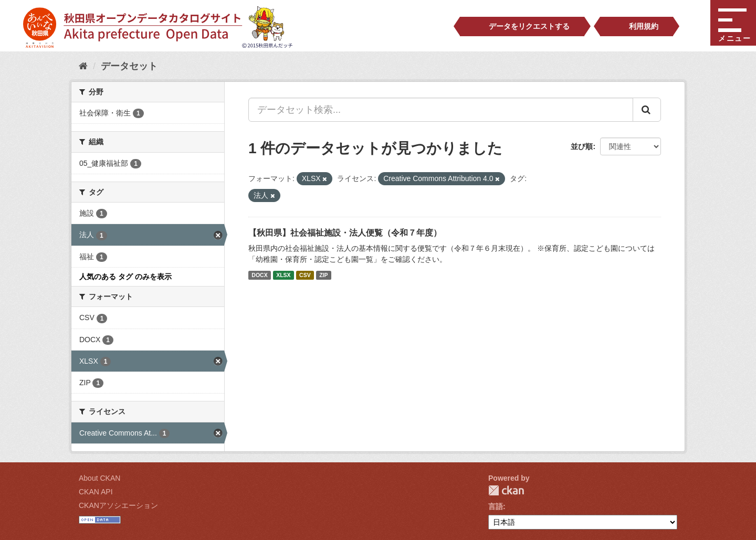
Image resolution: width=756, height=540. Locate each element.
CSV (305, 275)
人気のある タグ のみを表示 (125, 277)
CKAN (506, 490)
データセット (129, 66)
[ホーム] (83, 66)
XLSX (283, 275)
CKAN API (96, 492)
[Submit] (647, 110)
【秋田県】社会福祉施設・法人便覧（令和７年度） (345, 233)
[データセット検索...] (441, 110)
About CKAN (99, 478)
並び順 (582, 146)
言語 (496, 506)
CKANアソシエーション (118, 505)
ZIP (323, 275)
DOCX (259, 275)
